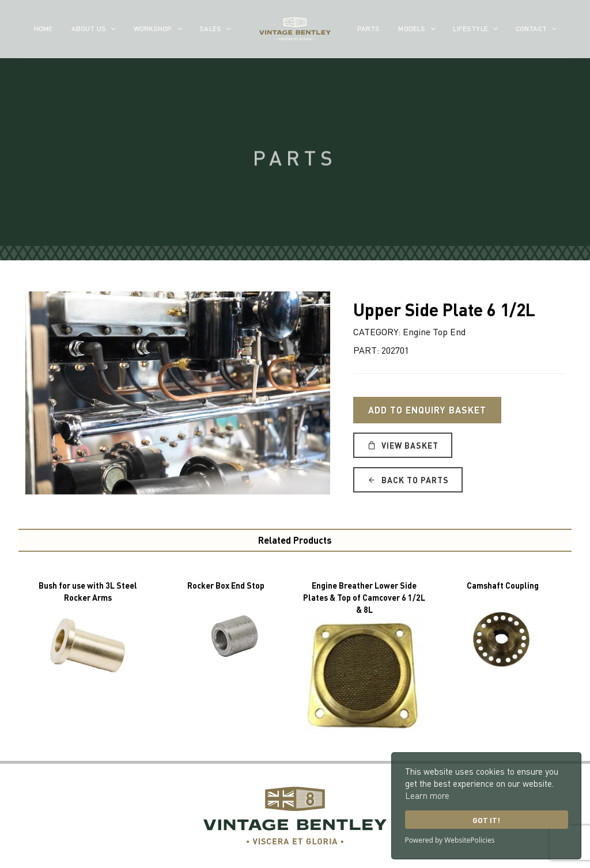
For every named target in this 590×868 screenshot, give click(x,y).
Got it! (486, 820)
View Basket (403, 445)
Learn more (427, 795)
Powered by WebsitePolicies (450, 840)
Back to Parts (408, 480)
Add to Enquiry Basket (427, 410)
